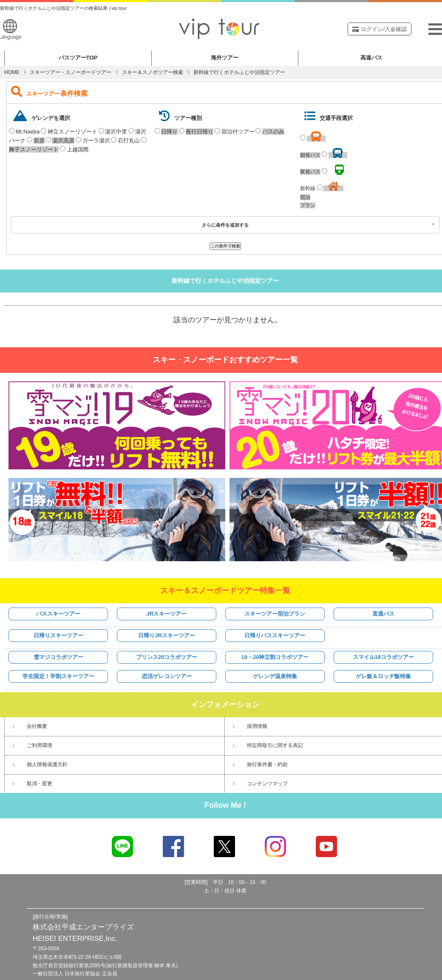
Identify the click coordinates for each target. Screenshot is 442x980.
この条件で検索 (225, 246)
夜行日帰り (200, 132)
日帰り (169, 132)
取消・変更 (40, 784)
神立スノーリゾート (72, 132)
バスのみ (273, 132)
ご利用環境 (40, 745)
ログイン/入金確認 (380, 29)
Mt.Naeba (28, 132)
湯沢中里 (116, 132)
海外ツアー (225, 58)
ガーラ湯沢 (96, 141)
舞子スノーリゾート (34, 149)
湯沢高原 (63, 141)
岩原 (39, 141)
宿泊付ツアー (238, 132)
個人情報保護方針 (47, 764)
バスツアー (78, 58)
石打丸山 (129, 141)
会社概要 (37, 726)
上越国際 (78, 149)
